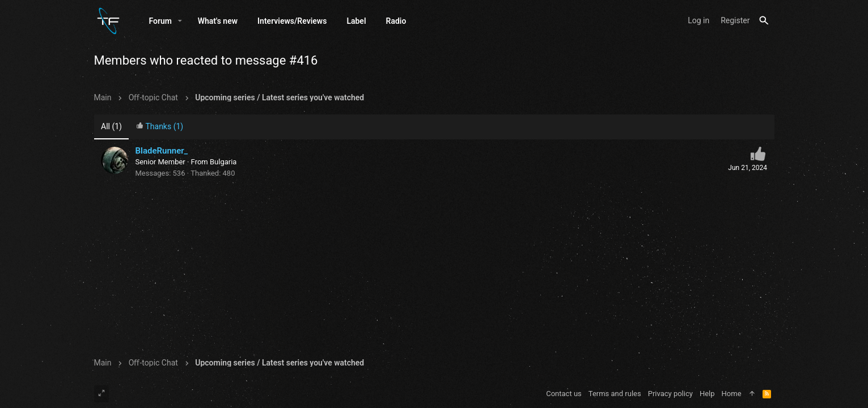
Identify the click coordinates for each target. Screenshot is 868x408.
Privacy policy (670, 394)
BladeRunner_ (162, 151)
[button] (180, 21)
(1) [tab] (111, 126)
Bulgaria (223, 162)
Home (732, 394)
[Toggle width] (101, 394)
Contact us (564, 394)
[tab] (159, 127)
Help (707, 394)
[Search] (764, 21)
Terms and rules (615, 394)
